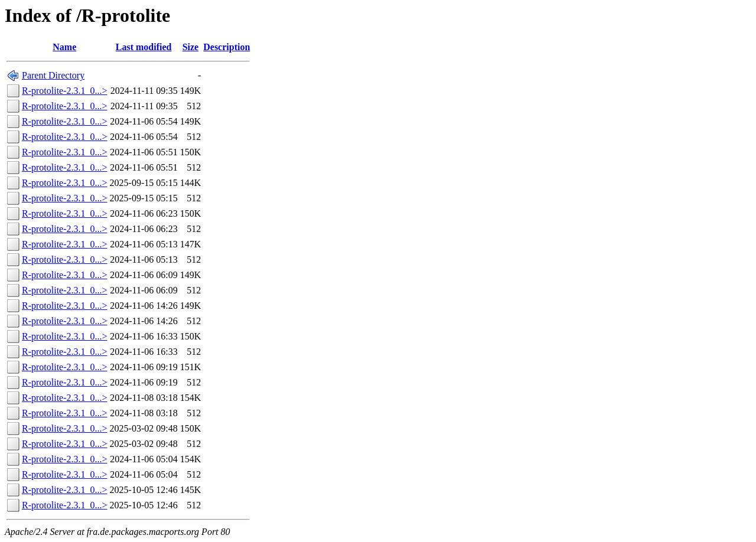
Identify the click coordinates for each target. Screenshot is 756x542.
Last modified (144, 47)
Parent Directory (53, 75)
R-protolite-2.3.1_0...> (65, 91)
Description (227, 47)
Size (191, 47)
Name (64, 47)
